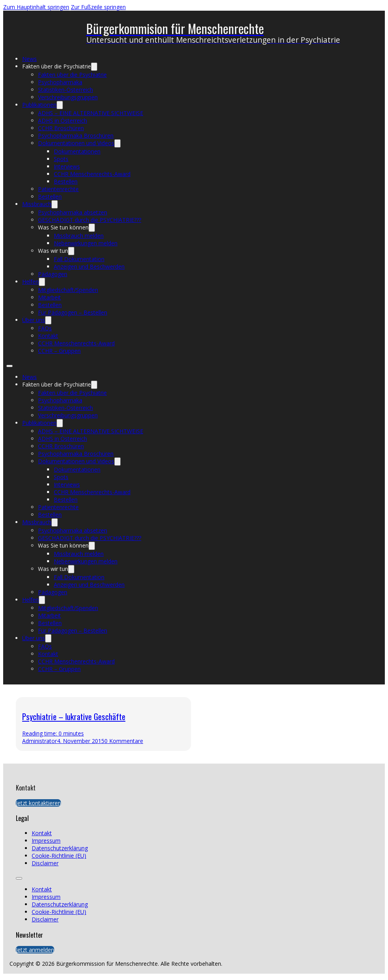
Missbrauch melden (79, 236)
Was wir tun (53, 251)
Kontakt (48, 336)
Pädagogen (53, 274)
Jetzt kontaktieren (38, 803)
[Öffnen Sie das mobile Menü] (9, 366)
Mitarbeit (49, 297)
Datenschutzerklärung (60, 848)
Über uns (34, 320)
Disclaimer (45, 863)
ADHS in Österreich (62, 120)
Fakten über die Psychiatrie (57, 66)
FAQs (45, 328)
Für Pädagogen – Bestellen (73, 312)
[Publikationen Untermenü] (60, 105)
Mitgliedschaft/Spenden (68, 290)
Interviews (67, 166)
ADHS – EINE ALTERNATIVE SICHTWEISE (91, 113)
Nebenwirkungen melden (86, 243)
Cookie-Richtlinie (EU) (59, 856)
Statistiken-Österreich (65, 90)
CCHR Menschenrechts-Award (92, 174)
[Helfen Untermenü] (42, 282)
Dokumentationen (77, 151)
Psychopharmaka (60, 82)
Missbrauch (37, 204)
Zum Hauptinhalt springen (36, 7)
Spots (61, 159)
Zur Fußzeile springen (98, 7)
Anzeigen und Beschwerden (89, 266)
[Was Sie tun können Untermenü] (92, 228)
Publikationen (39, 105)
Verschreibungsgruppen (68, 97)
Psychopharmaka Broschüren (76, 136)
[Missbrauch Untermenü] (55, 204)
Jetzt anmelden (35, 950)
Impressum (46, 841)
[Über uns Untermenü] (48, 320)
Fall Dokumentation (79, 259)
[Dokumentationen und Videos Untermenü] (117, 143)
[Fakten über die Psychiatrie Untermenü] (94, 67)
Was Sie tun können (63, 227)
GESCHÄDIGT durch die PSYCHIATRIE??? (90, 220)
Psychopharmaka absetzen (73, 212)
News (29, 59)
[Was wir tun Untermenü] (71, 251)
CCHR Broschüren (61, 128)
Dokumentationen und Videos (76, 143)
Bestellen (66, 181)
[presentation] (285, 724)
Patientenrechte (58, 189)
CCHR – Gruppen (59, 351)
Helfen (30, 281)
